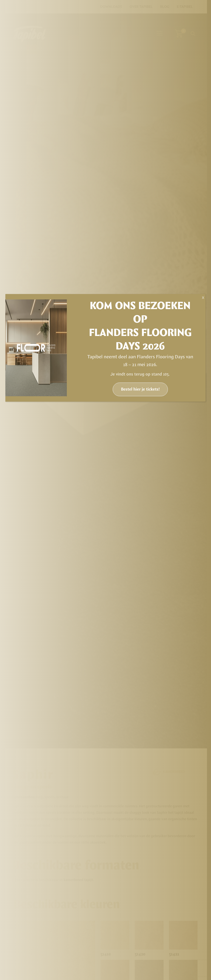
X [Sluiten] (203, 298)
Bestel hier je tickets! (140, 389)
